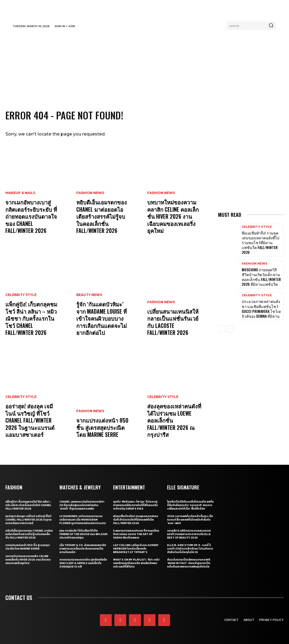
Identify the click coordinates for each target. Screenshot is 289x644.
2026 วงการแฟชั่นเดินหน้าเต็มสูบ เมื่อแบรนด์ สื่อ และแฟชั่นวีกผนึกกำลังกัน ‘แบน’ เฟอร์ (190, 520)
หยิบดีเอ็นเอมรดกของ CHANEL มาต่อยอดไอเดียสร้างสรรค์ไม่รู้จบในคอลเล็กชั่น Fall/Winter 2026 (102, 221)
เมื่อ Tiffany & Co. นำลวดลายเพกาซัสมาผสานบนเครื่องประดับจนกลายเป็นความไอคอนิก (83, 549)
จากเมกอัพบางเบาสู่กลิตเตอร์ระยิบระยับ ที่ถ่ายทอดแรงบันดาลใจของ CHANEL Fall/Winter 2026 (32, 218)
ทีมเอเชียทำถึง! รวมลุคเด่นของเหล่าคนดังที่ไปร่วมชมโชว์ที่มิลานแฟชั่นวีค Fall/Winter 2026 (260, 239)
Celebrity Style (21, 305)
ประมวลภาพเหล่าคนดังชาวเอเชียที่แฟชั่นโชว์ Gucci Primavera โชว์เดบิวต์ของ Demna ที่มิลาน (261, 298)
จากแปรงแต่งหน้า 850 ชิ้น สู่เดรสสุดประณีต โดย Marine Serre (104, 428)
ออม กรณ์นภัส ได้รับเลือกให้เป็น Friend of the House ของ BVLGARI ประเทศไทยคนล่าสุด (83, 534)
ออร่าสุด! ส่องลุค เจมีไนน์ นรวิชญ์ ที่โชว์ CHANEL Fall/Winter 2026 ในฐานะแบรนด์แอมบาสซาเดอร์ (32, 422)
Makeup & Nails (20, 197)
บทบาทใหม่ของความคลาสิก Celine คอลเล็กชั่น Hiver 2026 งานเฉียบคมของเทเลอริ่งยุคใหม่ (174, 221)
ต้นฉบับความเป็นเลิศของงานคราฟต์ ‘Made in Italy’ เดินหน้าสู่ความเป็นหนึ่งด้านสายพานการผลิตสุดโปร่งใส (189, 563)
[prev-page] (221, 319)
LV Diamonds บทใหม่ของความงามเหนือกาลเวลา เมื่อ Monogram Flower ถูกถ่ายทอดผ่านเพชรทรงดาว (83, 520)
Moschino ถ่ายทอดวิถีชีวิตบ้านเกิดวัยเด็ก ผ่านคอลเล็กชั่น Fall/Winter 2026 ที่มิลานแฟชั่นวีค (261, 269)
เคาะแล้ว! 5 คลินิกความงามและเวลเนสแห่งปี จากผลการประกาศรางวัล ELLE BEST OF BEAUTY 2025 (189, 534)
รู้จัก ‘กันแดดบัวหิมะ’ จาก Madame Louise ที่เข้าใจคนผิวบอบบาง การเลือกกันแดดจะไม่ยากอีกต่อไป (103, 323)
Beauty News (89, 305)
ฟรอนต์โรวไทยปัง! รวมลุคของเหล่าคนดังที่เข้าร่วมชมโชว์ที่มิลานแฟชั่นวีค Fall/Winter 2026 (136, 520)
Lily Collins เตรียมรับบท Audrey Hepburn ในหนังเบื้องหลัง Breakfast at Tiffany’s (136, 549)
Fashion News (90, 203)
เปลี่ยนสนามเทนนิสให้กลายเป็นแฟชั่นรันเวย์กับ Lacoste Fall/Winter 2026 (173, 323)
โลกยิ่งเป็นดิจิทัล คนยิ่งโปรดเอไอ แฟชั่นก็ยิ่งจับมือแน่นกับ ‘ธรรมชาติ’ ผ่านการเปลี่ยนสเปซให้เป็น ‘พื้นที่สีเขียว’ (190, 505)
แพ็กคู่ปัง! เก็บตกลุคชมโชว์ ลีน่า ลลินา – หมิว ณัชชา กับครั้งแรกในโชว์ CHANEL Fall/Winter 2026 (32, 323)
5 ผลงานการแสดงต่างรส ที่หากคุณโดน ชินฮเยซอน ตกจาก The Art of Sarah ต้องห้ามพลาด (136, 534)
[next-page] (230, 319)
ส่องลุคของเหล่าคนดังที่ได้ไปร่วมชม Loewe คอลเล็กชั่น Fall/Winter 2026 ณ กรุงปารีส (174, 425)
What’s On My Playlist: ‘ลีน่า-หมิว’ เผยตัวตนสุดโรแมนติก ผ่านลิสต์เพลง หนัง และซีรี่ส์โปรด (137, 563)
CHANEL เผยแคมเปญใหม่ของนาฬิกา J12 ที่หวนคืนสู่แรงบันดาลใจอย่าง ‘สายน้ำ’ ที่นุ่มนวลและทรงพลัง (82, 505)
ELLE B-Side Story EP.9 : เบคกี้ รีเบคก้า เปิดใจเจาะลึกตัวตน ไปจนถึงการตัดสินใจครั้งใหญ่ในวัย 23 (190, 549)
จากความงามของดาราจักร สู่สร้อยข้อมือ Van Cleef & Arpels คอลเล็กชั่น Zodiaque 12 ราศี (83, 563)
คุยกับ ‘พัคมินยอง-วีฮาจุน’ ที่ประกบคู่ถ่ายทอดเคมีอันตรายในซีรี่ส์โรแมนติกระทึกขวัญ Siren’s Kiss (136, 505)
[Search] (271, 26)
